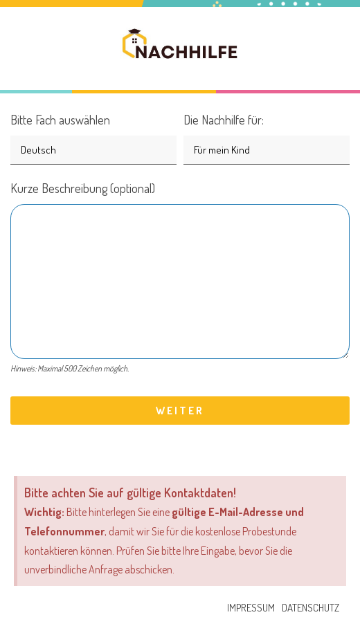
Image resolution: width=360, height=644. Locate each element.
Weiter (180, 411)
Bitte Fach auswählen (93, 134)
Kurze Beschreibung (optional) (180, 280)
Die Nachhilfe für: (267, 134)
